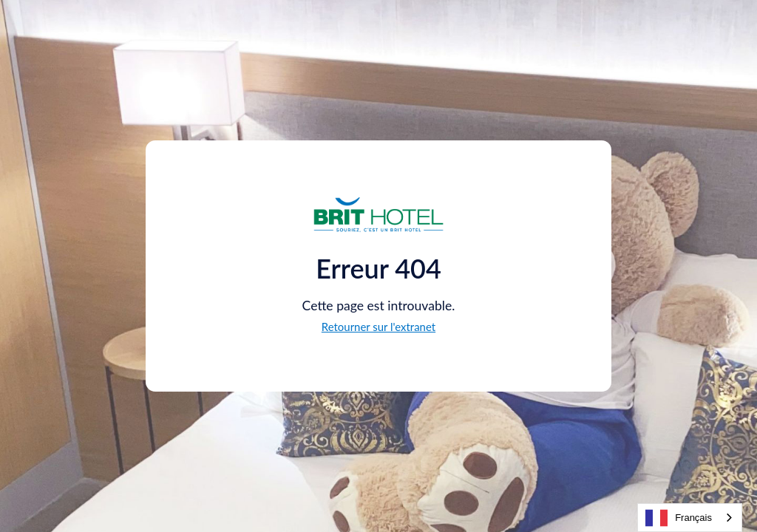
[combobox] (690, 518)
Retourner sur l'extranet (378, 327)
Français (679, 518)
